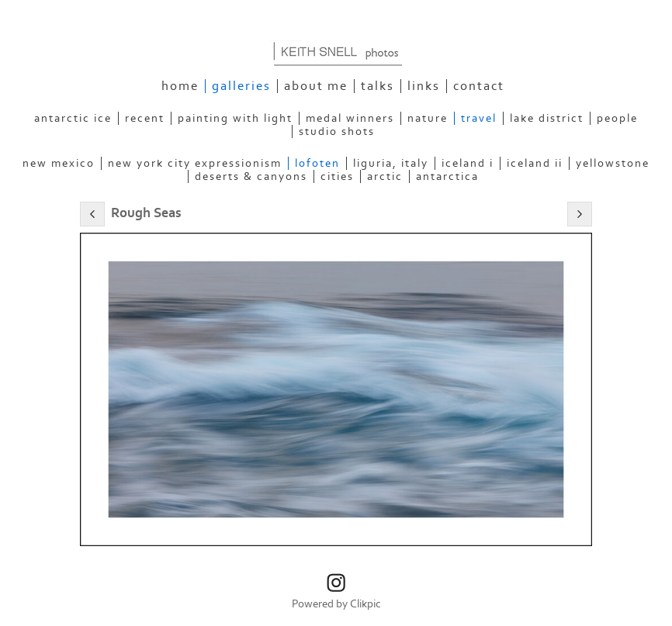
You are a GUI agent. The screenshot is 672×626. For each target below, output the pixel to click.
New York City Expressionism (195, 163)
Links (424, 86)
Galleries (241, 86)
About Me (316, 86)
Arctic (385, 176)
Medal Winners (350, 118)
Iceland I (468, 163)
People (617, 118)
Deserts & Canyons (251, 176)
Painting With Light (235, 118)
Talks (378, 86)
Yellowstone (613, 163)
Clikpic (365, 604)
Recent (145, 118)
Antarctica (447, 176)
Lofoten (317, 163)
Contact (479, 86)
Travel (479, 118)
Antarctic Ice (73, 118)
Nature (428, 118)
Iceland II (535, 163)
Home (180, 86)
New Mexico (59, 163)
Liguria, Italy (391, 163)
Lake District (547, 118)
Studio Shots (337, 131)
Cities (337, 176)
